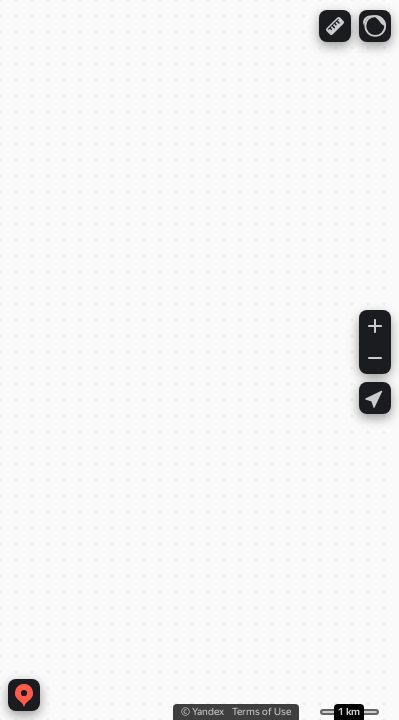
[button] (335, 26)
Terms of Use (261, 711)
